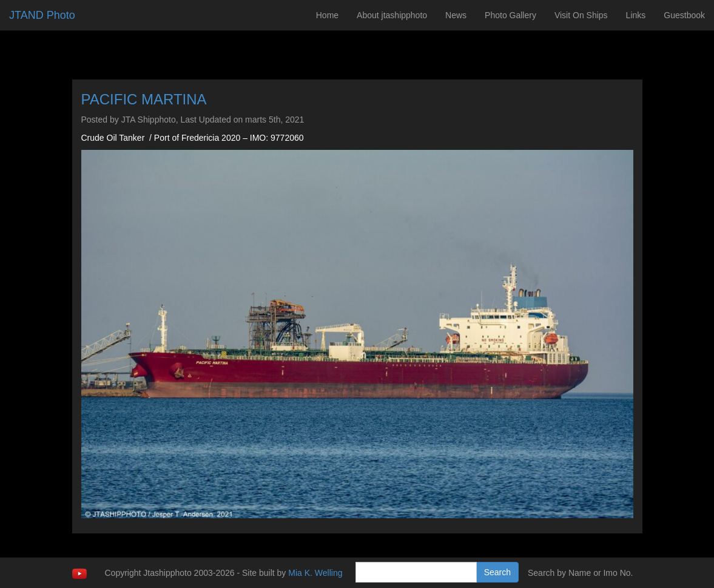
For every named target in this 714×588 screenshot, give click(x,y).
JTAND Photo (42, 15)
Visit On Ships (581, 15)
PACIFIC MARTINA (144, 99)
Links (636, 15)
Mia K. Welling (315, 573)
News (456, 15)
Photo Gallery (510, 15)
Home (327, 15)
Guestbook (684, 15)
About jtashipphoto (392, 15)
